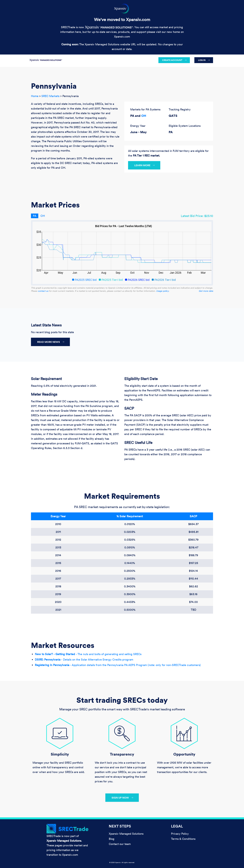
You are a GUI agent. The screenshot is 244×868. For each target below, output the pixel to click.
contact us (43, 291)
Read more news (49, 342)
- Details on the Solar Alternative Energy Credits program (84, 660)
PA (35, 216)
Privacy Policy (180, 834)
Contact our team (120, 844)
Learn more (142, 165)
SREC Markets (50, 96)
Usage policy (163, 291)
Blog (112, 839)
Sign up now (120, 798)
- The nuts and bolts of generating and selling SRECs (88, 654)
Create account (172, 60)
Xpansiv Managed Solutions (126, 834)
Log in (202, 60)
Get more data (206, 291)
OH (144, 116)
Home (35, 96)
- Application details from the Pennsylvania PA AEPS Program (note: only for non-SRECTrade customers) (118, 665)
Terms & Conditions (183, 839)
